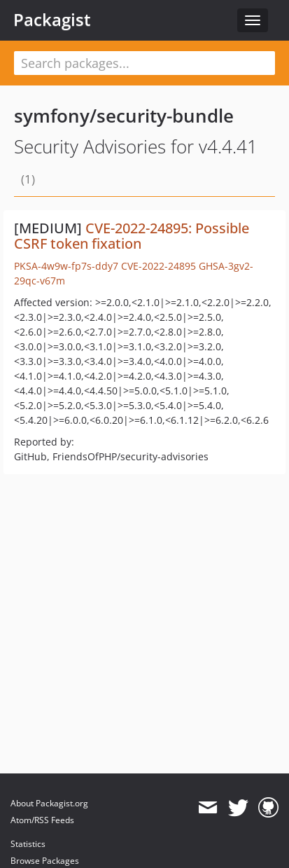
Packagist (52, 20)
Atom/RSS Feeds (42, 820)
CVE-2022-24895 (158, 266)
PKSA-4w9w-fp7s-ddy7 (66, 266)
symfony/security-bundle (124, 116)
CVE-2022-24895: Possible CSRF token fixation (132, 236)
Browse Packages (45, 861)
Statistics (28, 844)
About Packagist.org (49, 803)
